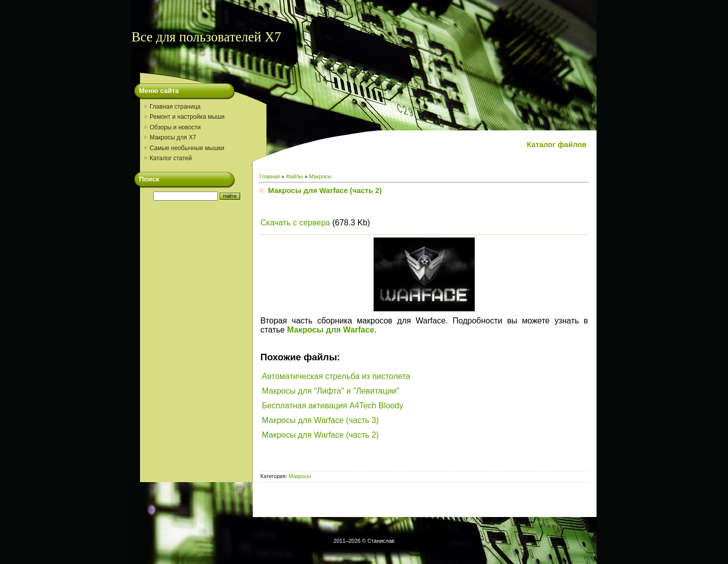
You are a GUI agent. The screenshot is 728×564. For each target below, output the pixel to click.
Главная (270, 176)
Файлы (294, 176)
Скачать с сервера (295, 223)
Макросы (320, 176)
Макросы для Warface (331, 330)
